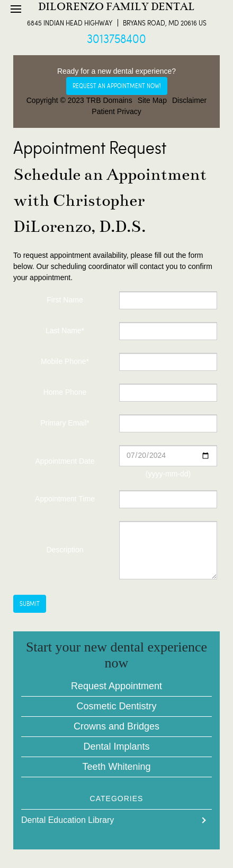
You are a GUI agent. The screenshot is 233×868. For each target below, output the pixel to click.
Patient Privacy (116, 111)
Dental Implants (116, 747)
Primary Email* (65, 423)
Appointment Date (65, 461)
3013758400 (116, 38)
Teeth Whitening (116, 767)
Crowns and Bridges (116, 726)
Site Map (152, 100)
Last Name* (65, 331)
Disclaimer (189, 100)
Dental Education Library (68, 820)
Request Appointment (116, 686)
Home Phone (65, 392)
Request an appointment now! (117, 86)
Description (65, 550)
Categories (117, 798)
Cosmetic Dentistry (116, 706)
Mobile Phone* (65, 361)
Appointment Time (65, 499)
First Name (65, 300)
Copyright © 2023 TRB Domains (79, 100)
